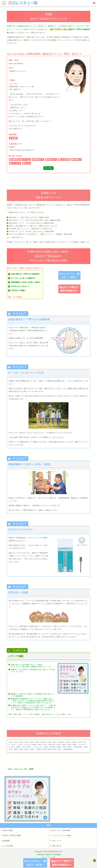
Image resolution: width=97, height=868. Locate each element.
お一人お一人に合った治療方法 (24, 279)
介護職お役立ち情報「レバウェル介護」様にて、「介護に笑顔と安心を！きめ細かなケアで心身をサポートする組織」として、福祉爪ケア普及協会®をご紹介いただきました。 (33, 708)
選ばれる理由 (8, 825)
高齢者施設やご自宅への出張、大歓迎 (26, 283)
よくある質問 (8, 840)
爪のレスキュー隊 (21, 770)
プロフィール (57, 835)
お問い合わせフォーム (50, 715)
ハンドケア (18, 29)
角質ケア (71, 26)
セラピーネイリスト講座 (37, 539)
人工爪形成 (62, 26)
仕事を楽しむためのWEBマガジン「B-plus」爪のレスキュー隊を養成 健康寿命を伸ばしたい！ (31, 667)
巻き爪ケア (42, 26)
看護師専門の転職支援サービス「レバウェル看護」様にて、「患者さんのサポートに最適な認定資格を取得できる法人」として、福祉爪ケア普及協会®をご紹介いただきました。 (33, 702)
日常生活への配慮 (19, 291)
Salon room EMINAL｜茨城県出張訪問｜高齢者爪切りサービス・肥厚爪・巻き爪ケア (44, 54)
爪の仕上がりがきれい (20, 287)
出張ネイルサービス (31, 29)
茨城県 (14, 138)
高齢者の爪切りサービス (27, 26)
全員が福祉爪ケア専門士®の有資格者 (26, 275)
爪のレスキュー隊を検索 (61, 825)
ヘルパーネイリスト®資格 (61, 830)
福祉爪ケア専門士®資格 (78, 29)
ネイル (28, 163)
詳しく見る (49, 168)
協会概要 (6, 835)
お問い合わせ (57, 840)
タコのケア (80, 26)
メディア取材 (17, 298)
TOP (94, 862)
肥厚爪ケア (52, 26)
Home (10, 770)
